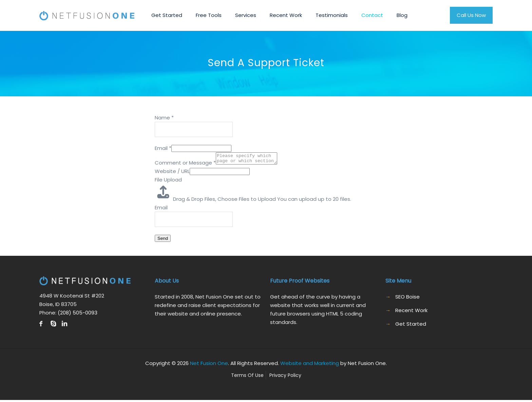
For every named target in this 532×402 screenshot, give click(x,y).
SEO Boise (407, 299)
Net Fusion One (209, 365)
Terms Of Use (247, 377)
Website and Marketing (310, 365)
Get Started (411, 326)
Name (164, 118)
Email (163, 148)
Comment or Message (185, 165)
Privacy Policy (285, 377)
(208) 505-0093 (78, 315)
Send (163, 240)
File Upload (168, 182)
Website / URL (172, 173)
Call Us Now (471, 15)
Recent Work (411, 312)
